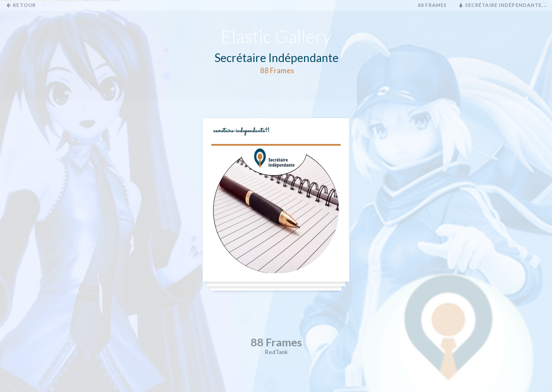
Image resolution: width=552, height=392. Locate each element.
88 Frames (432, 5)
